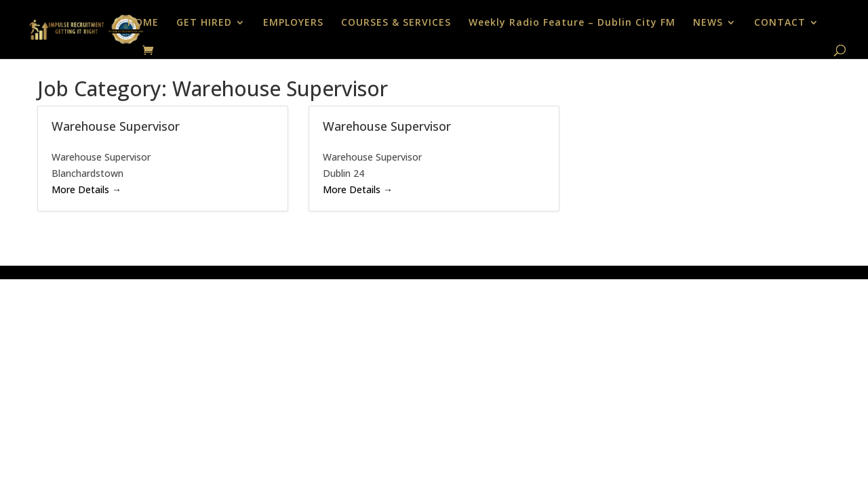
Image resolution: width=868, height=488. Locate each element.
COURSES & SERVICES (396, 23)
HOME (143, 23)
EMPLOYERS (293, 23)
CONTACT (780, 23)
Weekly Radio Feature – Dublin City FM (572, 23)
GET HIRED (204, 23)
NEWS (708, 23)
